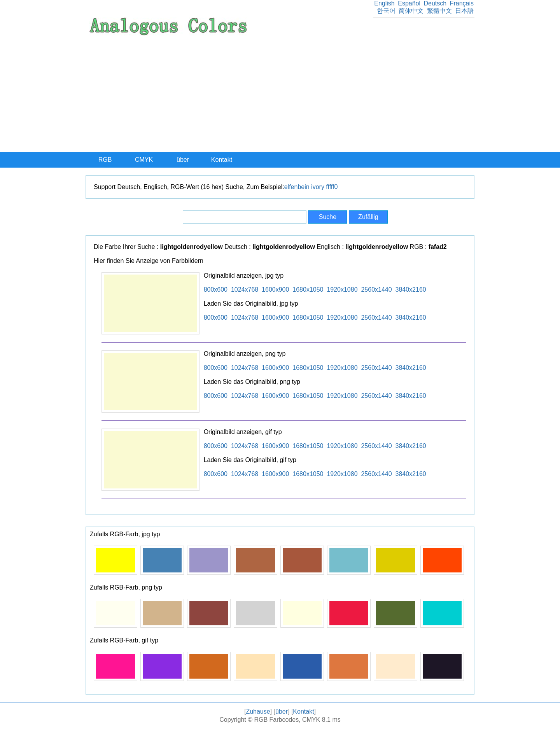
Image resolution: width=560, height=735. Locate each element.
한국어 (386, 11)
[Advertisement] (280, 94)
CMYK (144, 160)
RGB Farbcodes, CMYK (287, 720)
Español (409, 3)
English (384, 3)
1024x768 (245, 290)
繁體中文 (439, 11)
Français (462, 3)
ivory (318, 187)
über (183, 160)
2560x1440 (376, 290)
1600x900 (275, 290)
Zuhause (258, 711)
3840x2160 (411, 290)
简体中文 (411, 11)
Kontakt (222, 160)
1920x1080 (342, 290)
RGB (105, 160)
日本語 (464, 11)
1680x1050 (308, 290)
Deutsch (435, 3)
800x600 (216, 290)
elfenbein (297, 187)
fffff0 (332, 187)
